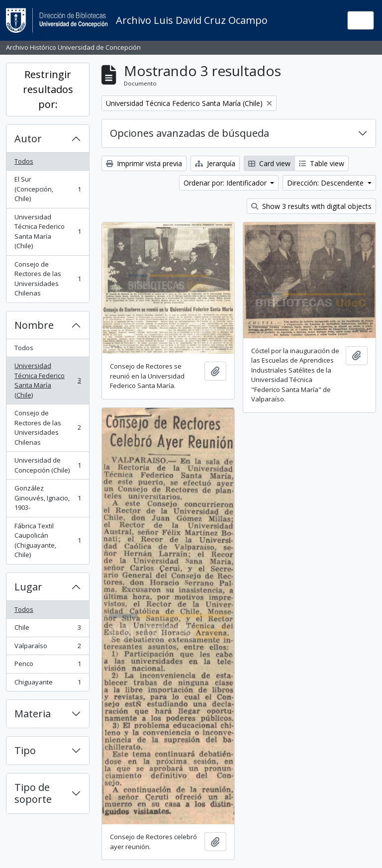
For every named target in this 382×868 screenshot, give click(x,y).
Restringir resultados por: (48, 89)
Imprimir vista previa (144, 163)
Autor (28, 139)
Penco (48, 666)
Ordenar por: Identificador (226, 183)
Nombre (34, 325)
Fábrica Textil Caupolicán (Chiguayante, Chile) (48, 540)
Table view (322, 163)
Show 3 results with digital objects (311, 206)
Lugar (28, 587)
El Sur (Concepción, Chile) (48, 189)
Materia (33, 714)
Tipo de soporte (33, 793)
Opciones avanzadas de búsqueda (190, 133)
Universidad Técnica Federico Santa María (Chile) (48, 232)
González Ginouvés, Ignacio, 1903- (48, 498)
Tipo (25, 750)
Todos (24, 161)
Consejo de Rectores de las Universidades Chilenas (48, 279)
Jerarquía (215, 163)
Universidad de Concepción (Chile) (48, 465)
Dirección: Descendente (326, 183)
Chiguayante (48, 684)
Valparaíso (48, 648)
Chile (48, 629)
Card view (269, 163)
